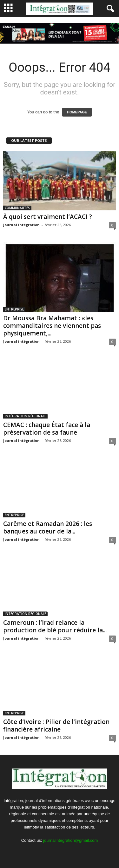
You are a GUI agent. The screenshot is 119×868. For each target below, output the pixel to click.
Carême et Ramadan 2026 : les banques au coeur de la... (48, 527)
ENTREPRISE (14, 309)
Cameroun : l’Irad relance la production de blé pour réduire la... (55, 626)
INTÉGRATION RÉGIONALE (25, 416)
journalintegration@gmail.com (70, 840)
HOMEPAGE (77, 112)
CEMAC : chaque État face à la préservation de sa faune (47, 429)
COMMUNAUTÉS (17, 208)
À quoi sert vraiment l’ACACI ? (48, 217)
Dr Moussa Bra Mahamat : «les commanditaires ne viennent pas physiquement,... (52, 326)
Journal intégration (21, 225)
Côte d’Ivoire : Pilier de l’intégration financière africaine (56, 726)
